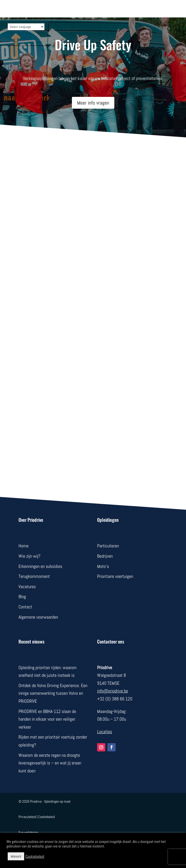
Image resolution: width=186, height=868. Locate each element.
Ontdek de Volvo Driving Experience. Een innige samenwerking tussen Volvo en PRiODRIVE (53, 693)
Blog (22, 596)
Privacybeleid (27, 817)
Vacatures (27, 586)
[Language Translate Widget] (26, 27)
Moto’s (103, 566)
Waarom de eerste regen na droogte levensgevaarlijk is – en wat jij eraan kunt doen (50, 763)
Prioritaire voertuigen (115, 576)
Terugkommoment (34, 576)
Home (24, 546)
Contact (25, 607)
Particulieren (108, 546)
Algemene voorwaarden (38, 617)
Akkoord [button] (16, 856)
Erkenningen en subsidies (40, 566)
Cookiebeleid (46, 817)
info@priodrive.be (113, 691)
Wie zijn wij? (29, 556)
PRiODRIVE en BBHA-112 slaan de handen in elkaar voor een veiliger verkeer (47, 719)
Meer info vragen (93, 103)
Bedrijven (105, 556)
